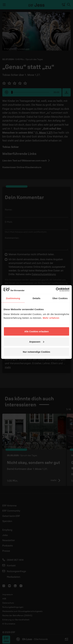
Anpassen (37, 342)
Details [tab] (36, 298)
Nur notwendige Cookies (36, 352)
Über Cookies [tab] (60, 298)
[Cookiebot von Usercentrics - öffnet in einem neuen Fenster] (56, 290)
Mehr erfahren (51, 318)
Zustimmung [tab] (13, 298)
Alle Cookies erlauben (37, 331)
